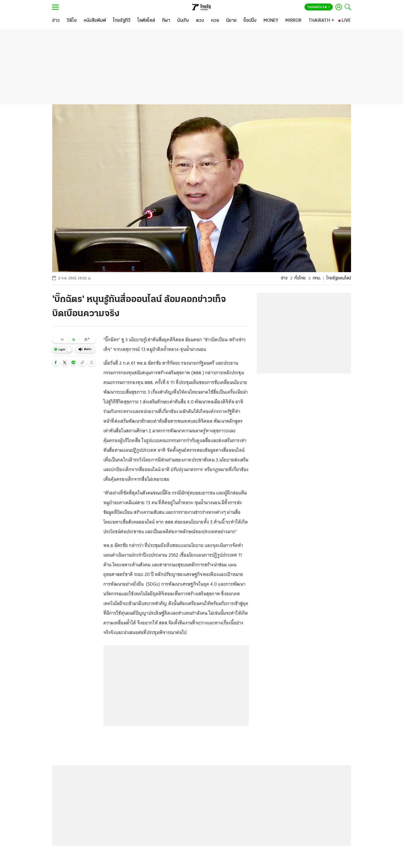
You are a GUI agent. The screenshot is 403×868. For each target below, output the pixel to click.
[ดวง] (200, 21)
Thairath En (319, 7)
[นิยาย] (231, 21)
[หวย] (215, 21)
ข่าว (284, 278)
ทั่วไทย (300, 278)
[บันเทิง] (183, 21)
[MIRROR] (293, 21)
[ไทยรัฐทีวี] (122, 21)
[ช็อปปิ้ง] (250, 21)
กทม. (317, 278)
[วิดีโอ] (72, 21)
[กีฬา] (166, 21)
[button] (56, 362)
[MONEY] (271, 21)
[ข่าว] (56, 21)
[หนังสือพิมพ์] (95, 21)
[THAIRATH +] (321, 21)
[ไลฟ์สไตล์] (146, 21)
